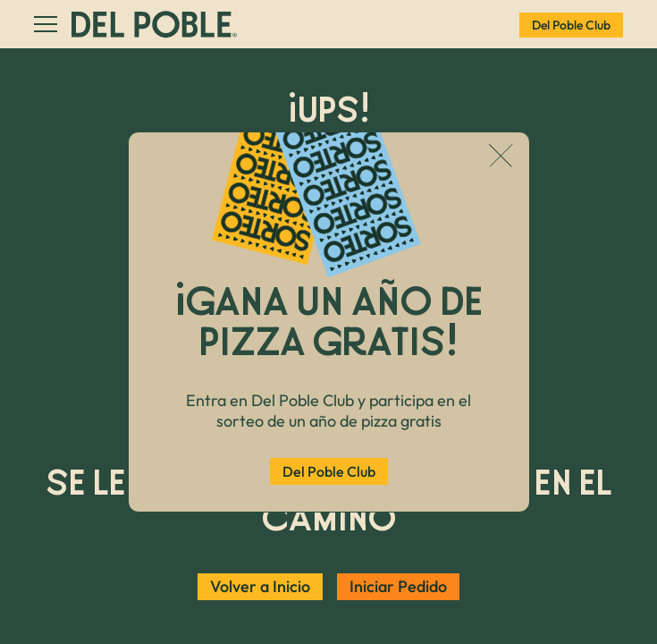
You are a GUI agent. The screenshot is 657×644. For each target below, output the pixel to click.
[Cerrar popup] (501, 157)
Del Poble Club (329, 471)
